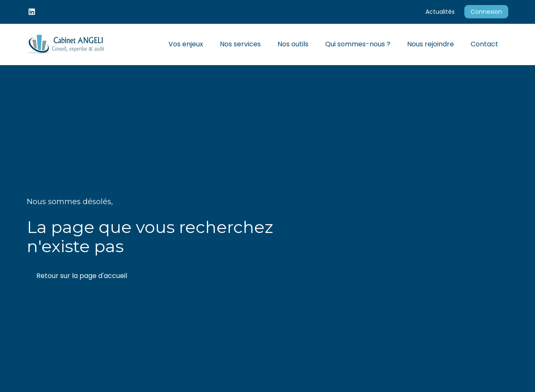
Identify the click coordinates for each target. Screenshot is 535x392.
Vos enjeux (186, 44)
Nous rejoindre (431, 44)
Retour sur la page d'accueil (82, 276)
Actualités (440, 12)
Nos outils (293, 44)
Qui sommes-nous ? (358, 44)
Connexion (486, 12)
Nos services (240, 44)
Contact (484, 44)
